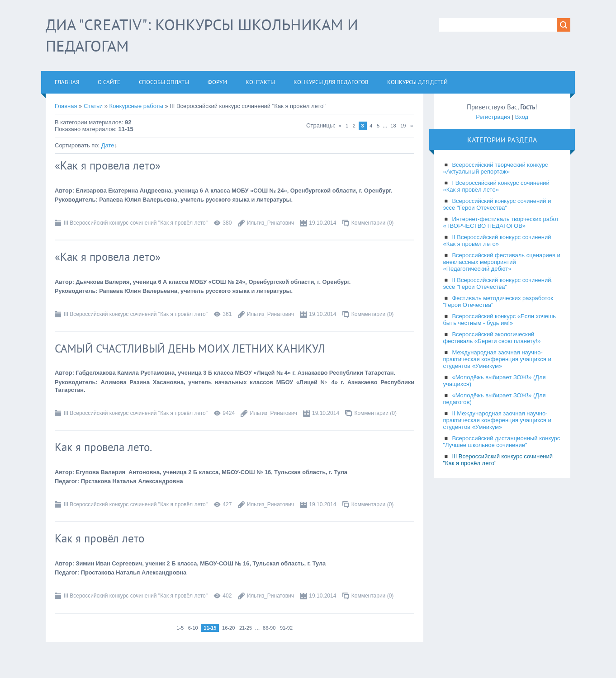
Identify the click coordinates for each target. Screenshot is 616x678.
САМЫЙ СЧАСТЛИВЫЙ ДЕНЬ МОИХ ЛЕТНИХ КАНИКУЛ (190, 348)
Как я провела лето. (103, 447)
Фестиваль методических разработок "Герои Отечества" (498, 301)
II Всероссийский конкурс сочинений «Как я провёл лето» (497, 240)
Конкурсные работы (136, 106)
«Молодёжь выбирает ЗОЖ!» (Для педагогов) (494, 399)
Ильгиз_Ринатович (270, 223)
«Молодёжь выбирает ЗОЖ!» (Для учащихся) (494, 381)
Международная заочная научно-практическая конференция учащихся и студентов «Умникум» (497, 359)
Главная (66, 106)
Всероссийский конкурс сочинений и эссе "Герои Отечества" (497, 204)
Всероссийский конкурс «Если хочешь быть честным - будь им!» (499, 320)
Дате (108, 145)
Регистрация (493, 117)
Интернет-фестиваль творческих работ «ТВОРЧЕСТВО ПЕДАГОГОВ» (501, 222)
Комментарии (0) (373, 223)
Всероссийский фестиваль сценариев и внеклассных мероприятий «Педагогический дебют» (501, 262)
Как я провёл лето (100, 538)
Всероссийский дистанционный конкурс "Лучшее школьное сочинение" (501, 442)
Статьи (93, 106)
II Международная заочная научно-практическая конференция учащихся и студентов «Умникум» (497, 420)
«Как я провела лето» (108, 165)
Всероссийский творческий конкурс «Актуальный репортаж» (495, 168)
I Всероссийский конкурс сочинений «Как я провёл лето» (496, 186)
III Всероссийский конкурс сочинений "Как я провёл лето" (136, 223)
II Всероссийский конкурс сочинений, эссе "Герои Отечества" (498, 283)
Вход (522, 117)
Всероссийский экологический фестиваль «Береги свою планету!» (492, 338)
